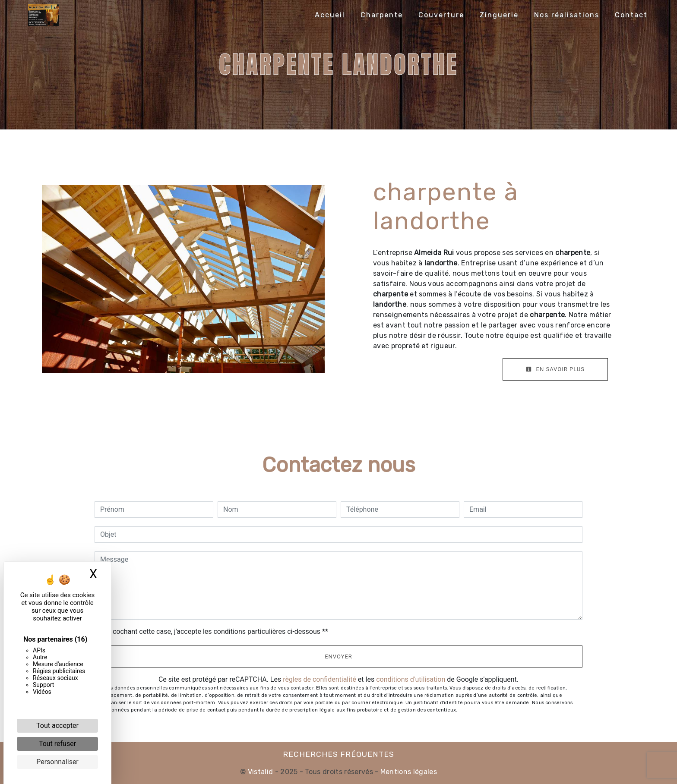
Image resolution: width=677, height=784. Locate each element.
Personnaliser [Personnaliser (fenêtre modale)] (57, 762)
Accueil (330, 15)
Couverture (441, 15)
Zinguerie (499, 15)
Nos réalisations (567, 15)
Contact (631, 15)
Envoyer (338, 656)
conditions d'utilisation (411, 679)
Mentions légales (408, 772)
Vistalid (261, 772)
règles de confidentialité (320, 679)
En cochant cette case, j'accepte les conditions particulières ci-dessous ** (216, 631)
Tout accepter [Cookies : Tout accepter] (57, 726)
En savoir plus (555, 369)
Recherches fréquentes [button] (338, 754)
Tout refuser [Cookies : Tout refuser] (57, 744)
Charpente (382, 15)
